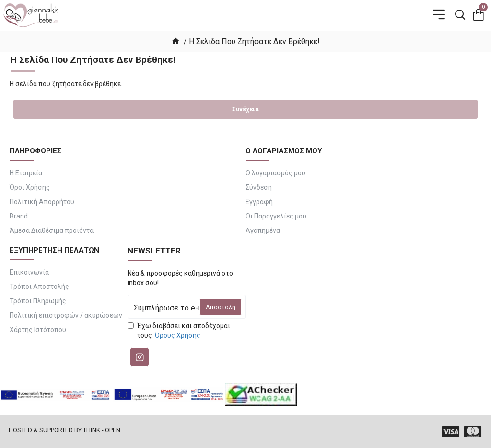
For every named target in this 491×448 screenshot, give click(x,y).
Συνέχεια (245, 109)
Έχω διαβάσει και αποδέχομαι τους (179, 331)
